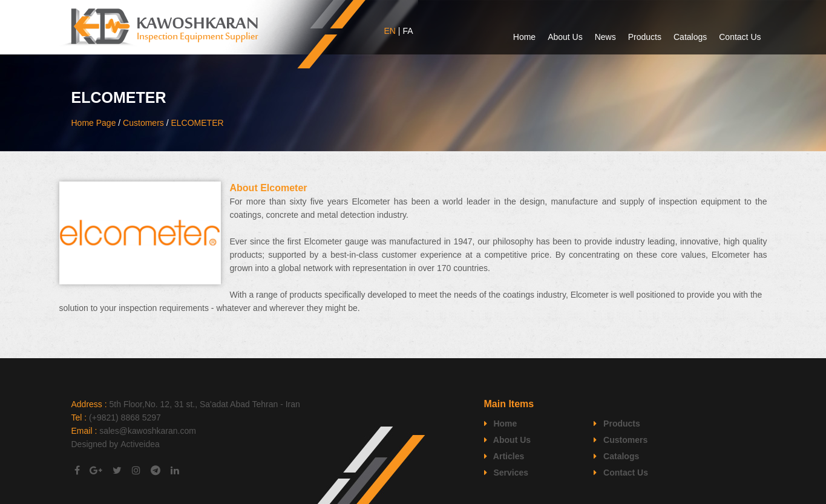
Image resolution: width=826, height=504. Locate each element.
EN (390, 31)
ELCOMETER (197, 123)
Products (645, 37)
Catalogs (690, 37)
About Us (565, 37)
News (605, 37)
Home (524, 37)
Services (506, 473)
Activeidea (140, 444)
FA (408, 31)
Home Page (94, 123)
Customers (143, 123)
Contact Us (740, 37)
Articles (504, 456)
